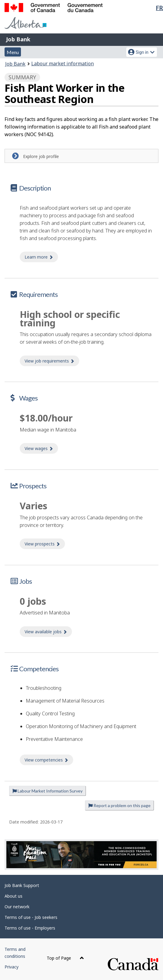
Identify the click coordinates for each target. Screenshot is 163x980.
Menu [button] (13, 52)
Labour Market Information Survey (48, 791)
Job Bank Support (22, 885)
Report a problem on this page (119, 805)
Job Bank (18, 39)
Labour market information (63, 64)
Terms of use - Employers (30, 928)
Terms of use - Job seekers (31, 917)
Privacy (12, 967)
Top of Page (65, 958)
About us (14, 896)
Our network (17, 907)
